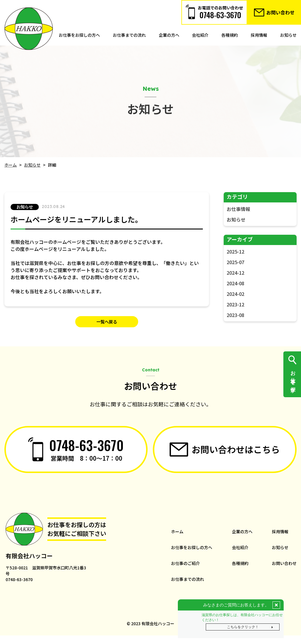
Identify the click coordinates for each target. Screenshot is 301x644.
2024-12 (235, 273)
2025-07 (235, 262)
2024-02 (235, 294)
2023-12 (235, 304)
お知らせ (236, 219)
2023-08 (235, 315)
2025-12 (235, 251)
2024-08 (235, 283)
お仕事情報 (238, 209)
